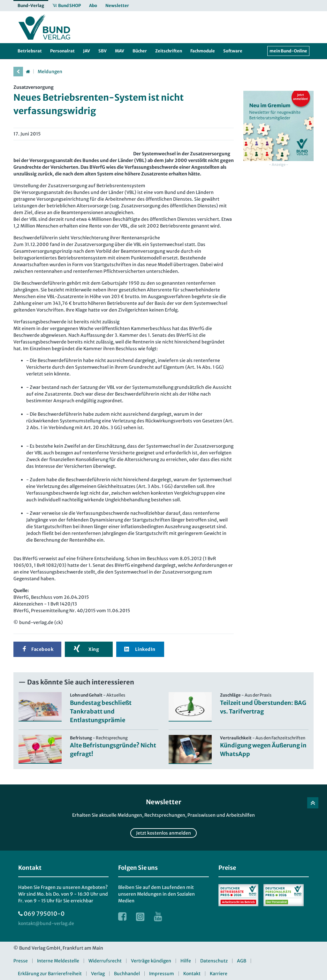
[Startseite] (28, 72)
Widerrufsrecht (105, 961)
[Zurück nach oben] (313, 803)
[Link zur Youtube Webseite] (158, 916)
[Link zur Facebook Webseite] (122, 916)
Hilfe (186, 961)
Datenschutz (214, 961)
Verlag (98, 974)
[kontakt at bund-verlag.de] (46, 924)
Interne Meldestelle (58, 961)
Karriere (219, 974)
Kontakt (192, 974)
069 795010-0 (44, 914)
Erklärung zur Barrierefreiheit (50, 974)
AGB (242, 961)
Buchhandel (127, 974)
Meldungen (50, 72)
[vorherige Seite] (18, 72)
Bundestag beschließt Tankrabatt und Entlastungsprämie (101, 711)
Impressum (162, 974)
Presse (21, 961)
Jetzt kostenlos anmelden (163, 833)
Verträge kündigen (151, 961)
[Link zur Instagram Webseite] (140, 916)
